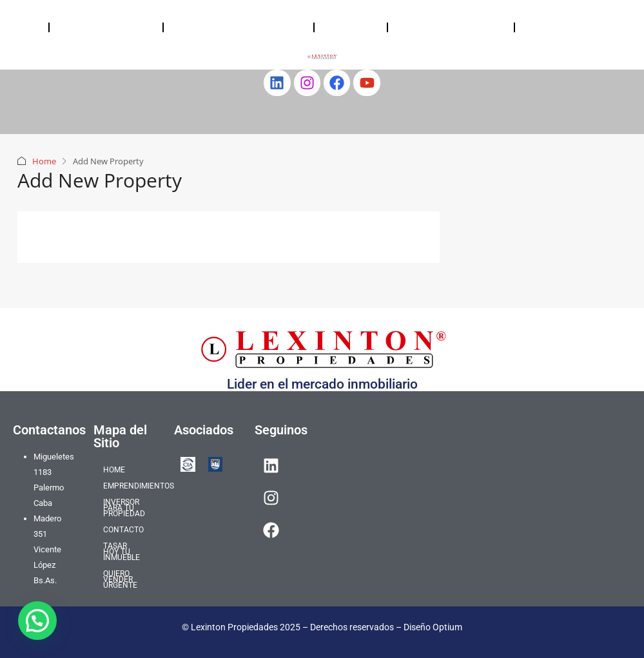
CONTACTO (351, 27)
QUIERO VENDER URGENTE (563, 27)
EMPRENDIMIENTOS (106, 27)
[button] (37, 621)
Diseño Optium (433, 627)
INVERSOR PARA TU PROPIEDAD (219, 27)
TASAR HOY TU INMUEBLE (433, 27)
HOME (24, 27)
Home (44, 161)
